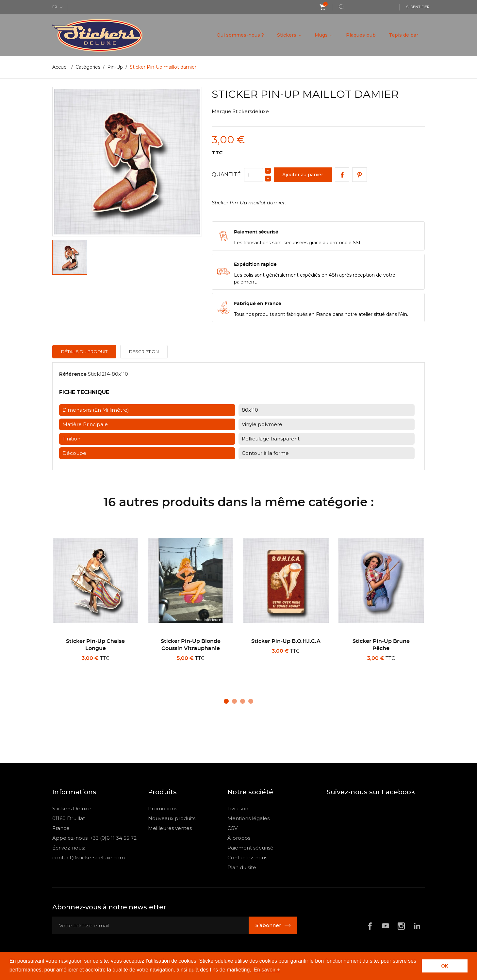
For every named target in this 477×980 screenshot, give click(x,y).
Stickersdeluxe (251, 111)
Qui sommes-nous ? (240, 35)
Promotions (163, 808)
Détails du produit (84, 352)
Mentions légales (248, 818)
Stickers (287, 35)
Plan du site (242, 867)
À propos (239, 838)
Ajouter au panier (303, 175)
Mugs (322, 35)
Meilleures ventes (170, 828)
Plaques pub (361, 35)
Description (144, 352)
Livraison (238, 808)
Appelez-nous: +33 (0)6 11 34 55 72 (94, 838)
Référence (73, 374)
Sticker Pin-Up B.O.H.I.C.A (286, 641)
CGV (232, 828)
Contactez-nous (247, 858)
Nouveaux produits (172, 818)
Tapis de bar (403, 35)
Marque (222, 111)
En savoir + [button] (267, 970)
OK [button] (445, 966)
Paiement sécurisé (250, 848)
